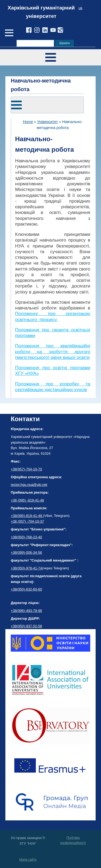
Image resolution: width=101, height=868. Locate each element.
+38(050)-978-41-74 (26, 568)
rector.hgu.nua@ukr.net (29, 485)
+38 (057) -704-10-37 (27, 521)
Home (28, 122)
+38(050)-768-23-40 (26, 537)
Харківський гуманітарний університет (41, 12)
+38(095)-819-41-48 (27, 516)
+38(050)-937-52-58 (26, 626)
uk (81, 8)
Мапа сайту (28, 860)
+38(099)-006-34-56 (26, 552)
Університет (48, 122)
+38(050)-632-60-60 (26, 589)
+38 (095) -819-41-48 (27, 500)
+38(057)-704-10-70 (26, 469)
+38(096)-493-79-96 (26, 611)
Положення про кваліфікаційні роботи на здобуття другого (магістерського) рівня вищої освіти (53, 352)
